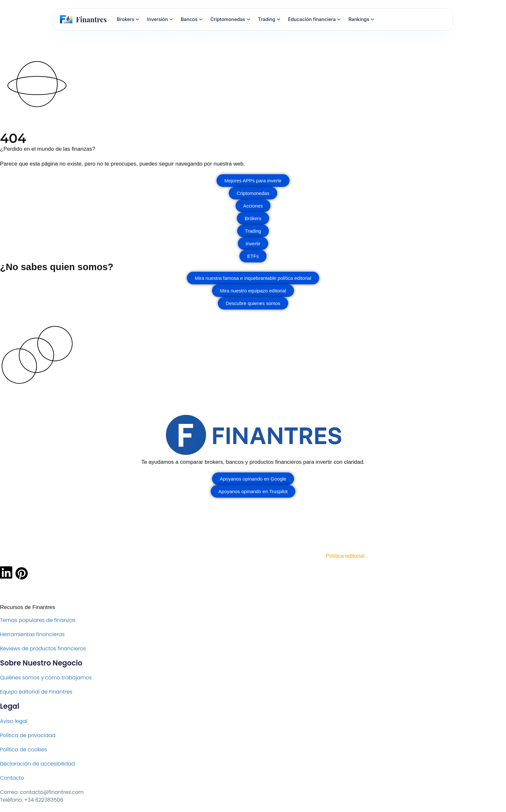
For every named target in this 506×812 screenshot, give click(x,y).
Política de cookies (24, 750)
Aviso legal (14, 721)
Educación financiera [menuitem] (314, 19)
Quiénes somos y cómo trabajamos (46, 678)
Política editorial (345, 556)
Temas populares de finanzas (38, 620)
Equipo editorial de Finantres (36, 692)
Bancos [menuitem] (192, 19)
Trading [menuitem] (269, 19)
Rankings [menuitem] (361, 19)
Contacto (12, 778)
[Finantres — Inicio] (83, 19)
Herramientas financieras (32, 634)
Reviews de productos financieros (43, 649)
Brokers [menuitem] (128, 19)
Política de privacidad (28, 735)
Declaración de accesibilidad (37, 764)
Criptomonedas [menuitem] (230, 19)
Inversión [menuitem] (160, 19)
